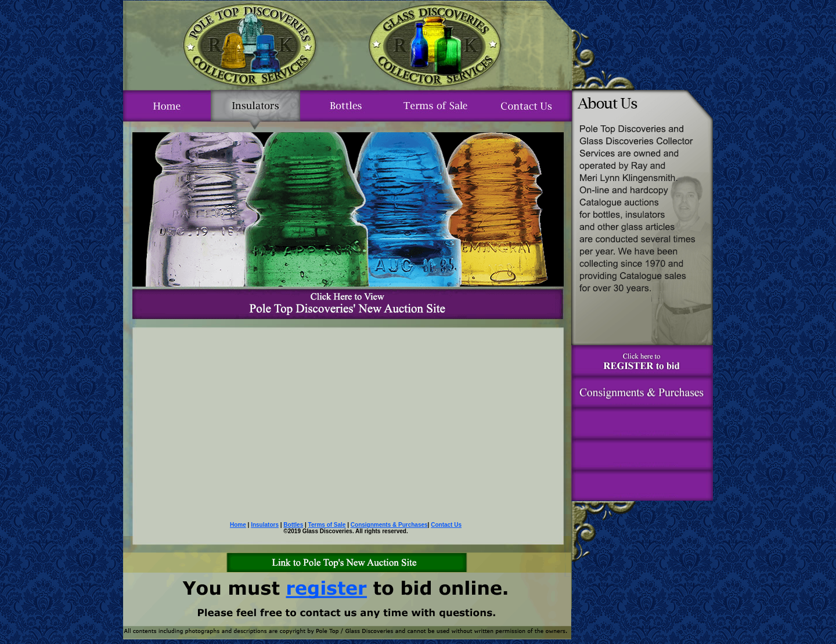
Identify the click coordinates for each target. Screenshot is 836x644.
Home (238, 525)
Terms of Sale (327, 525)
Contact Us (446, 525)
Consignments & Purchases (389, 525)
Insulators (265, 525)
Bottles (293, 525)
